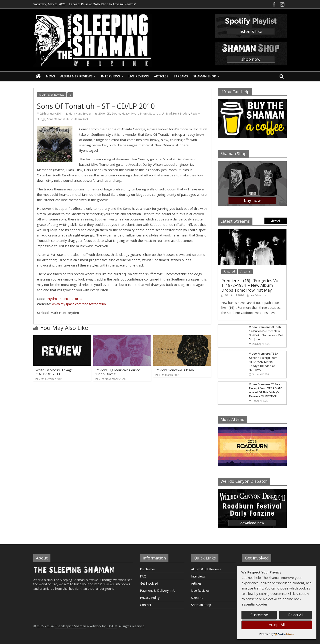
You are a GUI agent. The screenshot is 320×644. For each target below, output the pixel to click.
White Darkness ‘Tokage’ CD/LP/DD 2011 (55, 372)
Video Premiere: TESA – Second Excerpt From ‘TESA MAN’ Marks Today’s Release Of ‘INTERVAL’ (265, 362)
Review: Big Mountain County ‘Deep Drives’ (118, 372)
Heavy (126, 114)
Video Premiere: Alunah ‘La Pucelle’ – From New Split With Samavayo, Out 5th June (266, 333)
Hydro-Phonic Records (146, 114)
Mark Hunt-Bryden (80, 114)
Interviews (110, 76)
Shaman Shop (205, 76)
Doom (116, 114)
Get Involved (149, 583)
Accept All (277, 625)
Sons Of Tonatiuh (58, 119)
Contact (146, 605)
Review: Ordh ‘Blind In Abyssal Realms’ (108, 4)
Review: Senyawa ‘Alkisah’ (175, 370)
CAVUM (112, 626)
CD (108, 114)
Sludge (41, 119)
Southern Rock (79, 119)
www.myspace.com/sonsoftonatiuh (79, 304)
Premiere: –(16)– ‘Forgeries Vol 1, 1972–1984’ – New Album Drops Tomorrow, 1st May (250, 285)
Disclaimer (148, 569)
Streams (181, 76)
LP (163, 114)
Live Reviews (139, 76)
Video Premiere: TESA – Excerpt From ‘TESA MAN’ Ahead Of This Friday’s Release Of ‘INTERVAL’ (265, 390)
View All (276, 221)
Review (195, 114)
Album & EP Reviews (76, 76)
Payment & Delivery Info (158, 591)
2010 (102, 114)
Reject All (296, 615)
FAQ (143, 576)
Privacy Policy (150, 598)
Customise (259, 615)
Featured (229, 272)
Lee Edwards (258, 295)
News (50, 76)
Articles (161, 76)
